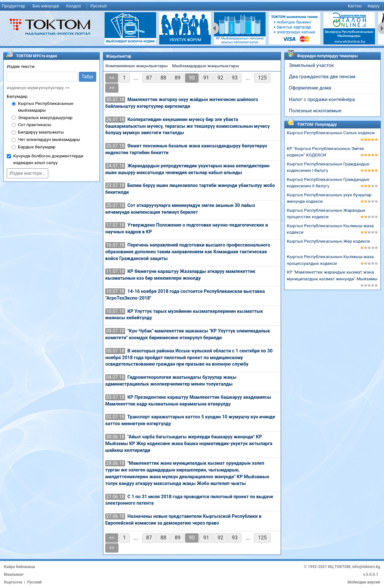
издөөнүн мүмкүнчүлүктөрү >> (38, 88)
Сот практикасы (35, 125)
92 (220, 78)
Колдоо (73, 6)
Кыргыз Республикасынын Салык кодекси (331, 133)
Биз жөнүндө (46, 6)
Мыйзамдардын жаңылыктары (206, 66)
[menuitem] (15, 6)
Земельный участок (312, 65)
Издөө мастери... (28, 173)
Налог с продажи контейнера (322, 99)
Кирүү (374, 6)
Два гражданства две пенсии (322, 77)
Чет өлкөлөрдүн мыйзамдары (49, 139)
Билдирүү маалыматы (41, 132)
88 (163, 78)
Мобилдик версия (364, 582)
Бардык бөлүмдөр (37, 147)
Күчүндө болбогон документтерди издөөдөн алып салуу (48, 159)
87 (149, 78)
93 (235, 78)
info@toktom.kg (366, 567)
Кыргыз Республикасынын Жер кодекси (328, 241)
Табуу (88, 77)
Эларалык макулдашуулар (45, 117)
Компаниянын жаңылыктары (137, 66)
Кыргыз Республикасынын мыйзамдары (46, 107)
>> (112, 88)
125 (262, 78)
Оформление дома (310, 88)
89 (178, 78)
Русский (98, 6)
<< (112, 78)
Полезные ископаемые (315, 111)
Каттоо (355, 6)
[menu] (192, 6)
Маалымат (14, 574)
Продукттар (13, 6)
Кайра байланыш (19, 567)
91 (206, 78)
